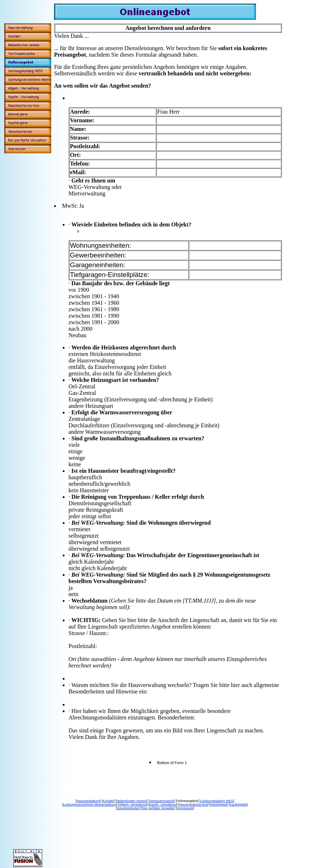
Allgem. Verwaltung (132, 805)
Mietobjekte (219, 805)
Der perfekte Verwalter (158, 808)
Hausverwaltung (88, 801)
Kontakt (108, 801)
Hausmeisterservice (193, 805)
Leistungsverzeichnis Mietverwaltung (90, 805)
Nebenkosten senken (132, 801)
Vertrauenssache (162, 801)
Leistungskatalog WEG (217, 801)
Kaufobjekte (238, 805)
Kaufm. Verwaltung (163, 805)
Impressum (185, 808)
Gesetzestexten (128, 808)
